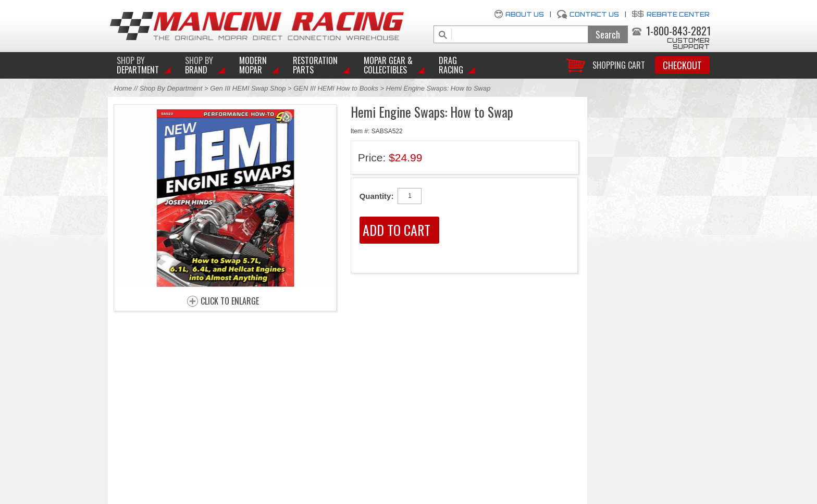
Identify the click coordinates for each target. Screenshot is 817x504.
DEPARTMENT (138, 65)
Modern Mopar (253, 65)
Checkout (682, 65)
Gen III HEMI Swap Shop (248, 88)
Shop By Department (171, 88)
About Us (525, 14)
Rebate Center (678, 14)
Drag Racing (451, 65)
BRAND (199, 65)
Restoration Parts (315, 65)
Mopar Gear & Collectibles (388, 65)
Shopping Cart (619, 64)
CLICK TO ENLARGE (230, 301)
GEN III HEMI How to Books (336, 88)
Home (123, 88)
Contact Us (594, 14)
